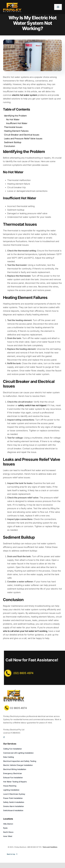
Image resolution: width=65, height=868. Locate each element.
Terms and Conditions (50, 847)
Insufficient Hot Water (17, 123)
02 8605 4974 (18, 708)
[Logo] (12, 3)
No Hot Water (13, 120)
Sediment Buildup (13, 142)
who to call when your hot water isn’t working (25, 631)
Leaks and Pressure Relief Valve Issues (23, 139)
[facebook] (4, 737)
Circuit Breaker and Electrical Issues (22, 135)
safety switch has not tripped (32, 405)
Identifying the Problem (15, 116)
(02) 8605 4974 (23, 673)
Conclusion (10, 146)
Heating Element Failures (16, 131)
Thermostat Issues (13, 127)
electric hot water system (25, 95)
